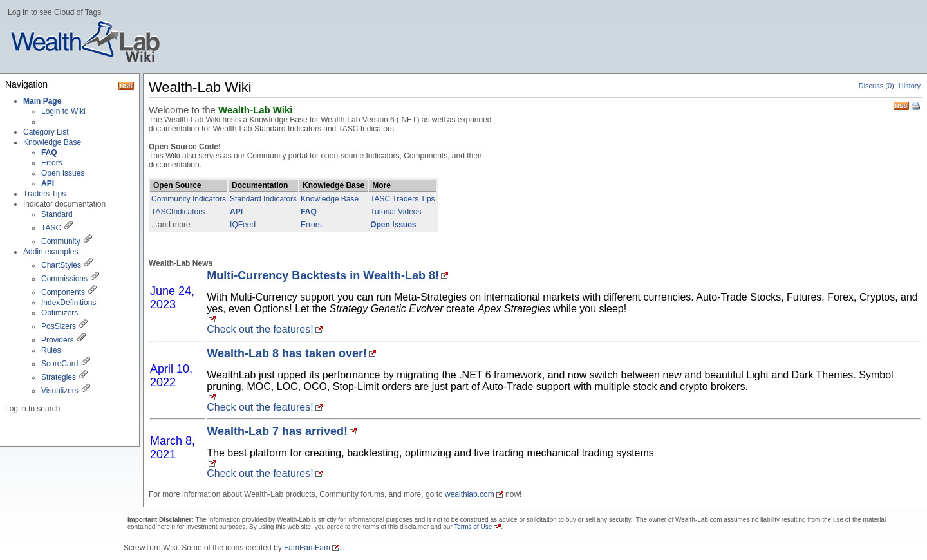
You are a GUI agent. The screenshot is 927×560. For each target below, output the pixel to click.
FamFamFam (307, 548)
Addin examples (51, 252)
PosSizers (59, 326)
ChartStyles (61, 265)
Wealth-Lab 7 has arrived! (277, 431)
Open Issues (63, 173)
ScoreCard (60, 364)
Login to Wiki (63, 111)
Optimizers (60, 313)
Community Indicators (189, 199)
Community (61, 241)
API (236, 212)
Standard (57, 214)
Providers (58, 340)
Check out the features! (260, 329)
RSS (901, 105)
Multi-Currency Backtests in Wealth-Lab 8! (323, 275)
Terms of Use (473, 527)
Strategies (59, 377)
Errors (52, 163)
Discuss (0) (876, 86)
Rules (51, 350)
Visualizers (60, 391)
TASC (51, 228)
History (910, 86)
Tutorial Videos (396, 212)
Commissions (64, 279)
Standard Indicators (263, 199)
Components (63, 292)
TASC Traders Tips (402, 199)
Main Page (42, 101)
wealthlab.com (470, 494)
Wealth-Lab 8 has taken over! (287, 353)
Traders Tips (44, 194)
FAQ (309, 212)
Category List (46, 132)
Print (917, 107)
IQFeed (243, 225)
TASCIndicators (178, 212)
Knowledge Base (52, 142)
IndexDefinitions (69, 303)
